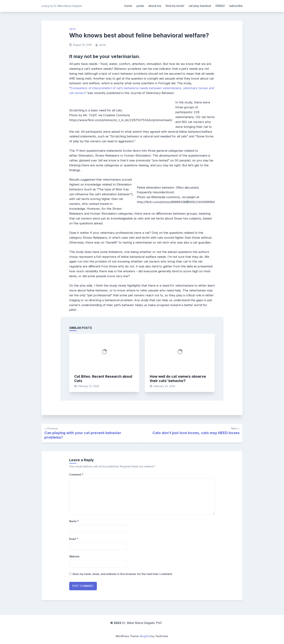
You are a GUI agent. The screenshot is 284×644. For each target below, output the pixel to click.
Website (74, 556)
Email (74, 539)
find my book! (175, 6)
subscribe (236, 6)
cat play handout (200, 6)
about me (155, 6)
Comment (76, 475)
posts (140, 6)
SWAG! (220, 6)
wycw (103, 45)
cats (72, 29)
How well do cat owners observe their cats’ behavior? (178, 379)
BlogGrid (145, 636)
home (128, 6)
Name (74, 521)
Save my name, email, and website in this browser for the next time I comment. (123, 574)
